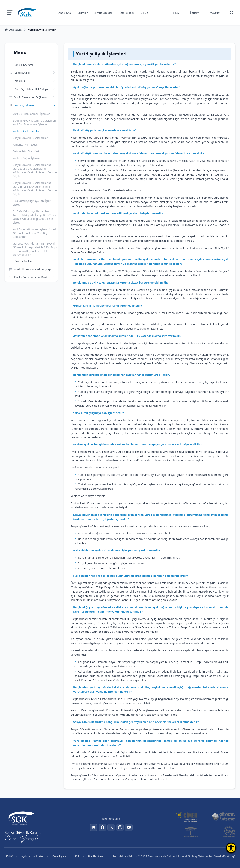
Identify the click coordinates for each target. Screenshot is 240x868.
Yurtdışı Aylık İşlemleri (27, 131)
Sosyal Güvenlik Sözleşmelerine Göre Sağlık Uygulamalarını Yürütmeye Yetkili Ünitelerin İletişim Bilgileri (35, 170)
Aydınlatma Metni (32, 856)
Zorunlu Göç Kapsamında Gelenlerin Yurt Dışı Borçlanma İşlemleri (35, 122)
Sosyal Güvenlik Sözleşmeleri (31, 138)
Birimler (83, 13)
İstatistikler (127, 13)
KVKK (9, 856)
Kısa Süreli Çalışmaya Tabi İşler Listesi (32, 203)
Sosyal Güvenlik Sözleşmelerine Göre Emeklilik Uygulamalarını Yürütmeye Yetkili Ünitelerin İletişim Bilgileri (35, 188)
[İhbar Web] (229, 832)
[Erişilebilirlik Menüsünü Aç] (231, 848)
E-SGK (144, 13)
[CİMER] (187, 817)
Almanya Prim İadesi (26, 145)
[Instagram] (120, 828)
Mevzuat (215, 13)
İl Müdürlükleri (104, 13)
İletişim (195, 13)
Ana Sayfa (65, 13)
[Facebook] (102, 828)
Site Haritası (95, 856)
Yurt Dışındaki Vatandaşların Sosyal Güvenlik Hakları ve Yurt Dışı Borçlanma (34, 233)
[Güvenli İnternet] (224, 817)
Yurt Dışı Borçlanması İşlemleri (32, 114)
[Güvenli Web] (191, 832)
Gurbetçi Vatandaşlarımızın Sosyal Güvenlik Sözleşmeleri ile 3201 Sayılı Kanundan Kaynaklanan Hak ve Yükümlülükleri (35, 249)
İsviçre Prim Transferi (26, 151)
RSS (77, 856)
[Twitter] (111, 828)
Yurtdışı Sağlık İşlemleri (27, 158)
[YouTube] (129, 828)
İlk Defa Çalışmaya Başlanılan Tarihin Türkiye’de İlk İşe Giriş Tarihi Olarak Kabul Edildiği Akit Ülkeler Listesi (34, 217)
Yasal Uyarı (59, 856)
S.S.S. (176, 13)
